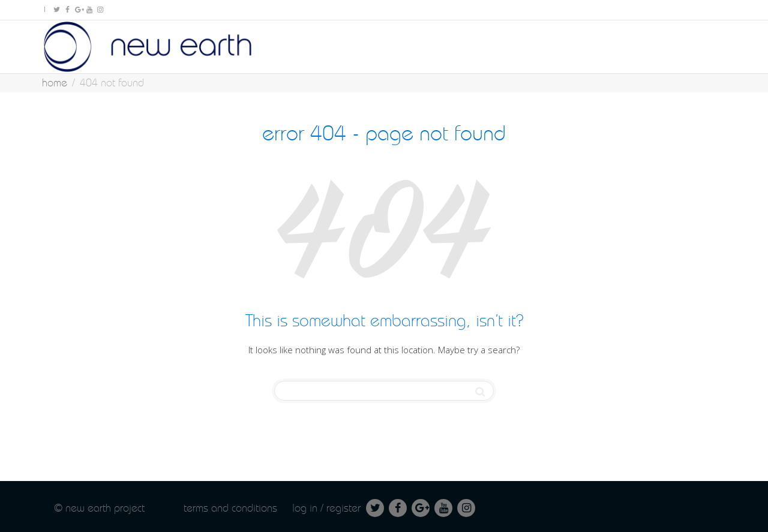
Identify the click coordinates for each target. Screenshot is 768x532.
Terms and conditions (230, 508)
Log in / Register (326, 508)
